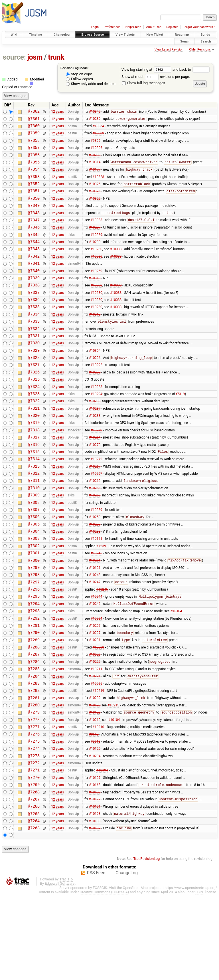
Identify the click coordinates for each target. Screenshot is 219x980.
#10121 (97, 590)
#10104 (176, 671)
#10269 (97, 250)
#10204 (95, 833)
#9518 (94, 808)
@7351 (34, 201)
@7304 (34, 582)
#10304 (95, 379)
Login (95, 27)
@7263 (34, 913)
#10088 (99, 711)
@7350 (34, 209)
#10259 (95, 566)
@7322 (34, 436)
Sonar (185, 41)
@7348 (34, 226)
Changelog (62, 35)
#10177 (95, 177)
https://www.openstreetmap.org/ (191, 973)
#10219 (99, 760)
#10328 (99, 185)
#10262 (95, 525)
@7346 (34, 242)
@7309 (34, 541)
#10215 (113, 776)
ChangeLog (127, 958)
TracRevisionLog (147, 944)
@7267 (34, 881)
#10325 (95, 201)
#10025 (95, 719)
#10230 (95, 258)
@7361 (34, 120)
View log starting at (147, 69)
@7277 (34, 800)
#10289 (95, 120)
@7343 (34, 266)
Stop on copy (79, 74)
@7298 (34, 630)
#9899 (96, 144)
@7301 (34, 606)
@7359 (34, 136)
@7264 (34, 905)
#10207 (95, 242)
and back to (191, 69)
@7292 (34, 679)
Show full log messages (144, 83)
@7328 (34, 387)
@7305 (34, 574)
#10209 (95, 768)
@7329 (34, 379)
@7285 (34, 735)
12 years (57, 112)
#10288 (97, 420)
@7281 (34, 768)
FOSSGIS (100, 973)
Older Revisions (200, 49)
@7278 (34, 792)
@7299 (34, 622)
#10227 (95, 695)
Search (206, 41)
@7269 (34, 865)
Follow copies (79, 79)
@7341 (34, 282)
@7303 (34, 590)
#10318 (95, 298)
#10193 (95, 898)
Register (172, 27)
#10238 (95, 582)
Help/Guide (133, 27)
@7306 (34, 565)
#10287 (95, 444)
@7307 (34, 557)
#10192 (95, 914)
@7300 (34, 614)
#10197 (95, 857)
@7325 (34, 412)
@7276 (34, 808)
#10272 (97, 468)
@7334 (34, 339)
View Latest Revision (169, 49)
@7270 (34, 857)
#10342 (95, 112)
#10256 (95, 541)
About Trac (154, 27)
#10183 (95, 906)
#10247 (95, 638)
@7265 (34, 897)
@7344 (34, 258)
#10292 (97, 395)
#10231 (95, 703)
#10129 (95, 825)
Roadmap (182, 35)
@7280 (34, 776)
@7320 (34, 452)
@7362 (34, 112)
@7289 (34, 703)
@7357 (34, 152)
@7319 (34, 460)
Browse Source (93, 35)
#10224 (97, 679)
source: (14, 57)
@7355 (34, 169)
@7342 (34, 274)
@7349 (34, 217)
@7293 (34, 671)
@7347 (34, 234)
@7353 (34, 185)
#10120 (95, 776)
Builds (205, 35)
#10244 (97, 655)
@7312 (34, 517)
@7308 (34, 549)
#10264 (95, 476)
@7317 (34, 476)
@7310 (34, 533)
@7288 (34, 711)
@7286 (34, 727)
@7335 (34, 331)
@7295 (34, 654)
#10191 (95, 889)
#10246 (97, 606)
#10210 (99, 800)
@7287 (34, 719)
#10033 (97, 234)
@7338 (34, 306)
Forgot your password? (199, 27)
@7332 (34, 355)
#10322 (95, 209)
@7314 (34, 501)
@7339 (34, 298)
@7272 (34, 841)
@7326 (34, 404)
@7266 (34, 889)
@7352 (34, 193)
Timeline (35, 35)
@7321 (34, 444)
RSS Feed (96, 958)
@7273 (34, 833)
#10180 (95, 873)
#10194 (102, 849)
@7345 (34, 250)
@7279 (34, 784)
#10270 (95, 484)
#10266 (95, 533)
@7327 (34, 395)
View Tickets (125, 35)
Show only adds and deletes (91, 84)
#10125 (95, 784)
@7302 (34, 598)
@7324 (34, 420)
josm (35, 57)
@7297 (34, 638)
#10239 (97, 557)
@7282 (34, 760)
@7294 (34, 663)
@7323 (34, 428)
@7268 (34, 873)
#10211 (97, 735)
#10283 (95, 452)
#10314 (95, 169)
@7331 (34, 363)
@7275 (34, 816)
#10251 (95, 614)
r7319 (180, 428)
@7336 (34, 323)
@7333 (34, 347)
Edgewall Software (60, 969)
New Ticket (155, 35)
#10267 (95, 509)
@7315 (34, 493)
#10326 (95, 193)
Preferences (112, 27)
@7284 (34, 744)
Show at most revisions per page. (156, 77)
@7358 (34, 145)
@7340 (34, 290)
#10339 (99, 136)
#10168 (95, 865)
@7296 (34, 646)
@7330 (34, 371)
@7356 (34, 161)
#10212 (95, 792)
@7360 (34, 128)
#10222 (95, 728)
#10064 (99, 128)
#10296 (95, 388)
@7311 (34, 525)
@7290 (34, 695)
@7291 (34, 687)
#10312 (95, 339)
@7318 (34, 468)
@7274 (34, 824)
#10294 (97, 428)
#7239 (101, 598)
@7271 (34, 849)
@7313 (34, 509)
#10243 (95, 630)
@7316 (34, 485)
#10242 (95, 663)
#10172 (95, 881)
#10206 (97, 153)
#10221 (95, 744)
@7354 (34, 177)
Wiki (14, 35)
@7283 (34, 752)
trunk (56, 57)
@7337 (34, 315)
